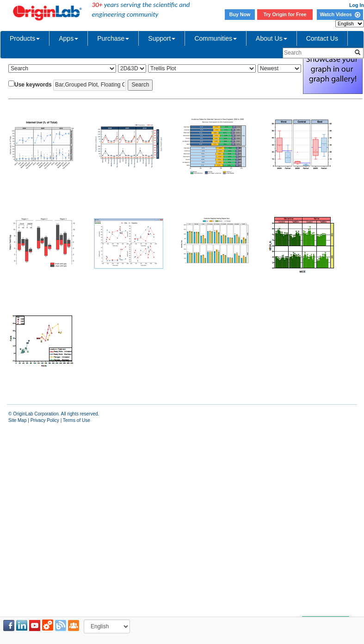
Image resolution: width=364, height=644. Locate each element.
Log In (357, 5)
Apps (68, 38)
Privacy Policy (45, 420)
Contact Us (322, 38)
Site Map (17, 420)
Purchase (113, 38)
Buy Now (240, 14)
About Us (271, 38)
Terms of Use (77, 420)
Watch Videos (340, 14)
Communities (216, 38)
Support (162, 38)
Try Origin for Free (285, 14)
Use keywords (33, 85)
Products (25, 38)
